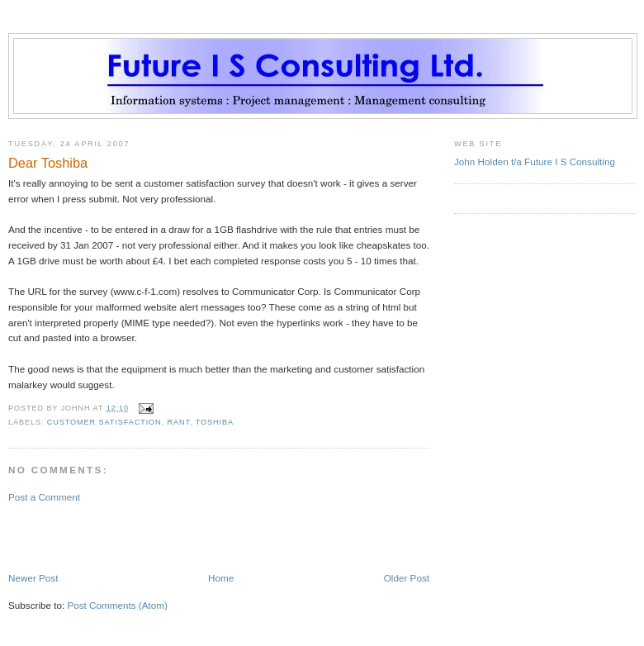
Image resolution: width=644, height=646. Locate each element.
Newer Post (33, 578)
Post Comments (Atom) (117, 605)
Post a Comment (44, 497)
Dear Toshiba (48, 163)
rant (178, 422)
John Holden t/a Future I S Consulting (535, 161)
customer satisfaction (104, 422)
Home (221, 578)
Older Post (407, 578)
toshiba (215, 422)
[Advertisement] (105, 536)
